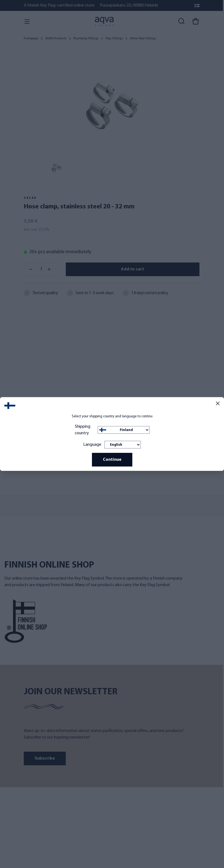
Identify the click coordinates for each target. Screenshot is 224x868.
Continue (112, 460)
